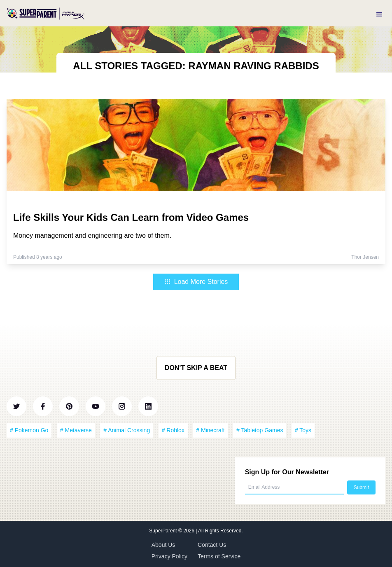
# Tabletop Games (260, 430)
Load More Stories (196, 282)
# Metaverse (76, 430)
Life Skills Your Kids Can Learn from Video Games (131, 217)
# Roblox (173, 430)
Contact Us (212, 545)
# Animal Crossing (127, 430)
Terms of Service (219, 556)
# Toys (303, 430)
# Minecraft (210, 430)
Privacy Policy (169, 556)
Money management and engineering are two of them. (92, 235)
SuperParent (164, 531)
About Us (163, 545)
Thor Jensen (365, 257)
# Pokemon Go (29, 430)
